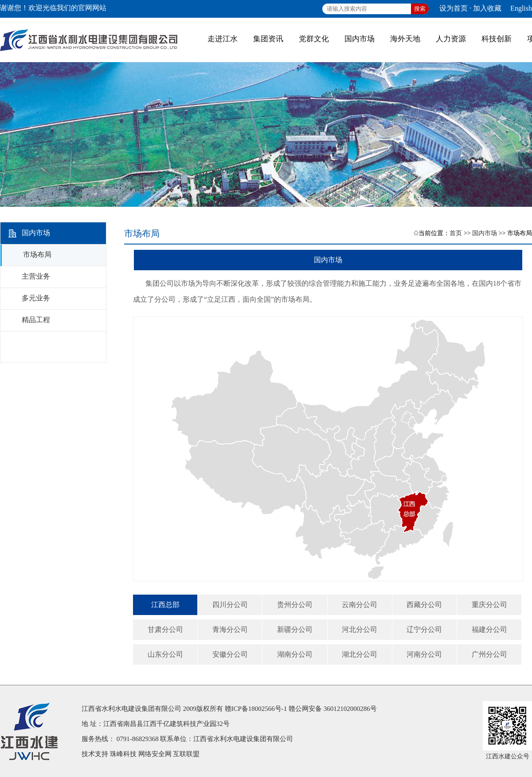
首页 (456, 233)
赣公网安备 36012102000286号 (333, 709)
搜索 (420, 9)
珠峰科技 (123, 754)
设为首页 (454, 8)
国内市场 (485, 233)
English (521, 8)
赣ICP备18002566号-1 (256, 709)
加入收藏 (487, 8)
